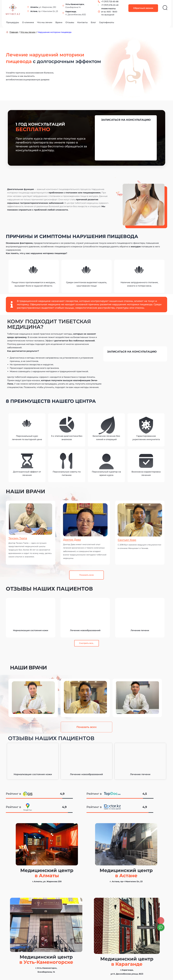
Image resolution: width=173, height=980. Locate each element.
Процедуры (13, 22)
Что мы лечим (45, 22)
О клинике (28, 22)
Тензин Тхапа (20, 538)
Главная (14, 32)
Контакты (82, 22)
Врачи (59, 22)
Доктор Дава (74, 539)
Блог (93, 22)
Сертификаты (107, 22)
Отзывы (70, 22)
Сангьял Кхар (129, 540)
